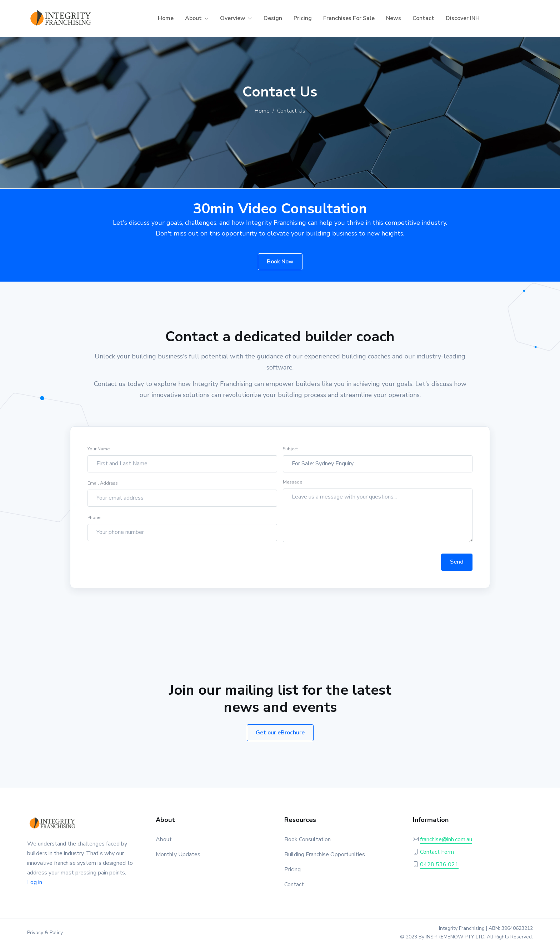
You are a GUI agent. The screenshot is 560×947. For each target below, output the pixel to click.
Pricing (303, 18)
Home (166, 18)
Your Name (99, 455)
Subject (290, 455)
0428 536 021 (439, 864)
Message (292, 489)
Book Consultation (307, 839)
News (394, 18)
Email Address (103, 490)
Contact (423, 18)
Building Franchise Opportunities (325, 854)
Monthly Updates (178, 854)
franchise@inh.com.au (446, 839)
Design (273, 18)
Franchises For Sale (349, 18)
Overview (233, 18)
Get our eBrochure (280, 733)
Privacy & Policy (45, 933)
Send (457, 569)
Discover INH (463, 18)
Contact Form (437, 852)
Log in (35, 882)
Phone (94, 524)
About (193, 18)
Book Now (280, 262)
